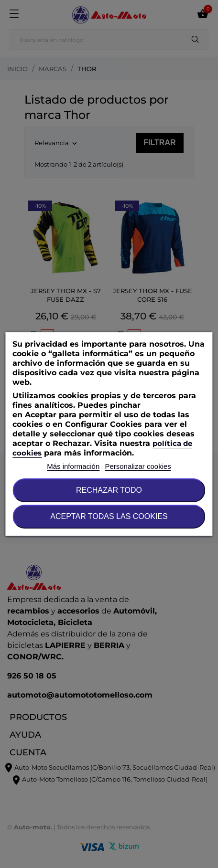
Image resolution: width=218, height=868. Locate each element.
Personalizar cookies (138, 466)
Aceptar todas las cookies (109, 516)
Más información (73, 466)
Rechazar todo (109, 490)
